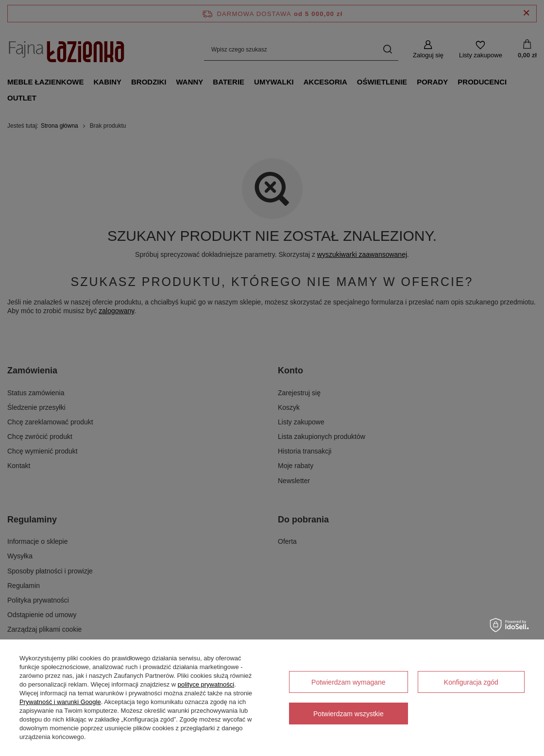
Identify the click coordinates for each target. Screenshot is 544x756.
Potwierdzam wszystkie (348, 714)
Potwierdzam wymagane (348, 682)
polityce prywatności (206, 684)
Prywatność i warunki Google (60, 702)
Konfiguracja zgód (471, 682)
